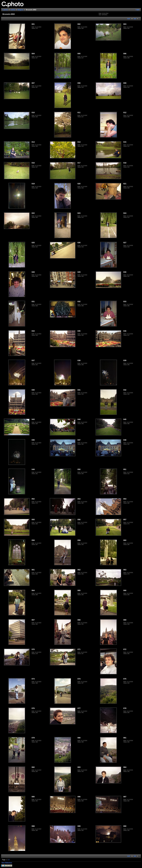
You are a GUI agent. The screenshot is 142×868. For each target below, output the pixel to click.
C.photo (5, 10)
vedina (13, 10)
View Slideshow (7, 863)
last (135, 19)
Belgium (21, 10)
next (129, 19)
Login (138, 10)
